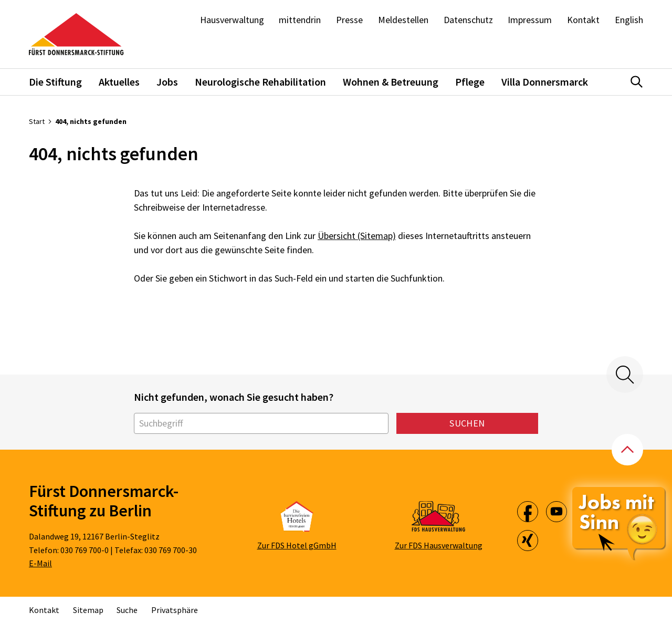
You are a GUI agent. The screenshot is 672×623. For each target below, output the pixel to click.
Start (37, 121)
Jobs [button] (167, 82)
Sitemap (88, 610)
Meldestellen (403, 20)
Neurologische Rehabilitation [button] (260, 82)
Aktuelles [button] (119, 82)
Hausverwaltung (232, 20)
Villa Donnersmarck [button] (545, 82)
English (629, 20)
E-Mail (40, 563)
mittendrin (300, 20)
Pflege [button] (470, 82)
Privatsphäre (175, 610)
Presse (349, 20)
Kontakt (583, 20)
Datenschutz (468, 20)
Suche (127, 610)
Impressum (530, 20)
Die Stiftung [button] (55, 82)
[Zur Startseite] (76, 34)
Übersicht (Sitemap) (357, 236)
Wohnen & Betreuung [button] (391, 82)
